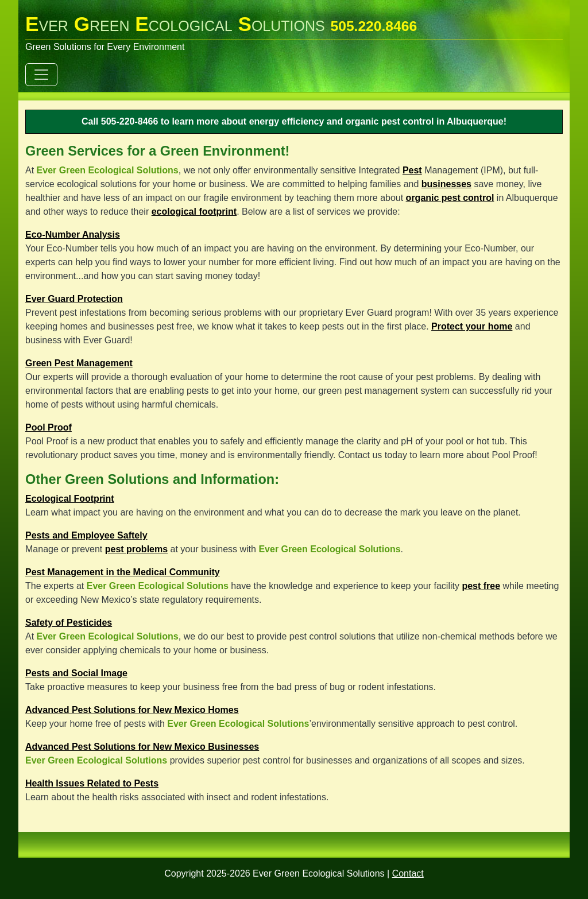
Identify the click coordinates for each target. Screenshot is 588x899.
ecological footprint (194, 212)
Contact (408, 873)
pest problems (136, 549)
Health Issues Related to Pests (92, 783)
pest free (481, 586)
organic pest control (450, 198)
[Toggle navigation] (41, 75)
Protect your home (472, 326)
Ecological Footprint (70, 499)
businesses (446, 184)
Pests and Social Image (76, 673)
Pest (412, 170)
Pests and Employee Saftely (86, 535)
